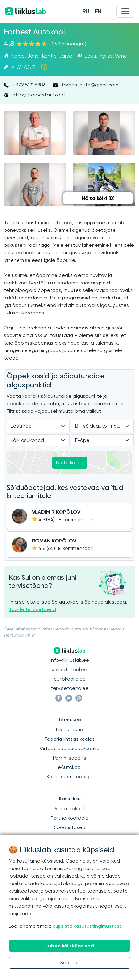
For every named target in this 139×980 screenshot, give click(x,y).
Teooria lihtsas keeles (69, 739)
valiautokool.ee (69, 669)
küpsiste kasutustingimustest (87, 926)
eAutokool (70, 767)
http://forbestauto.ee (39, 95)
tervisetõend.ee (70, 688)
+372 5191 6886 (29, 85)
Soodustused (70, 827)
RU (86, 11)
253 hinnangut (68, 44)
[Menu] (125, 11)
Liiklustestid (70, 730)
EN (98, 11)
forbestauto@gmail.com (90, 85)
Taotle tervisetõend (32, 609)
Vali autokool (69, 809)
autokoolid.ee (70, 679)
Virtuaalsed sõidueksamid (70, 748)
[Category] (102, 426)
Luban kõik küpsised (70, 946)
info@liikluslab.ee (70, 660)
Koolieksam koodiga (70, 777)
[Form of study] (102, 440)
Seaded (69, 963)
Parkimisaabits (70, 758)
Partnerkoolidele (70, 818)
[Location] (38, 440)
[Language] (38, 426)
